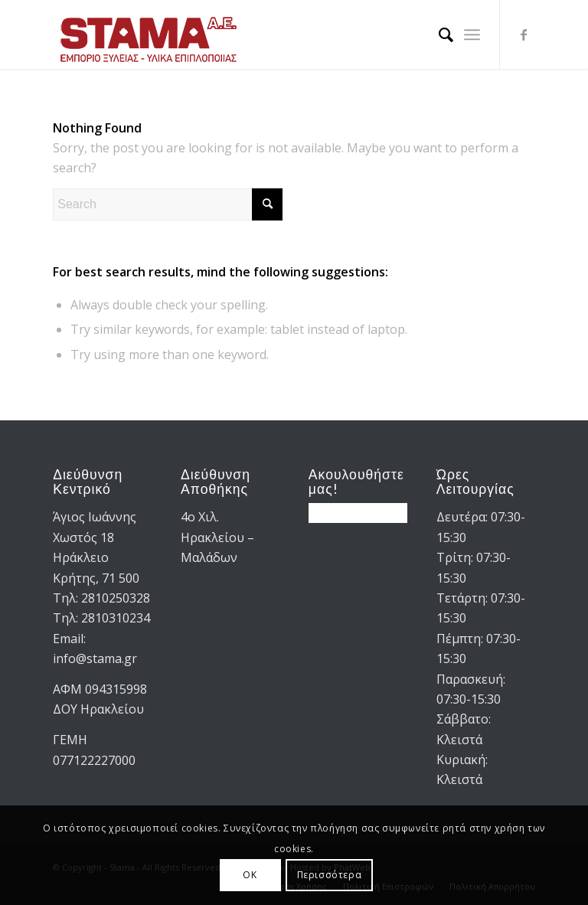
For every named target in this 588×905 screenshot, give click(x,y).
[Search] (438, 34)
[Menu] (472, 34)
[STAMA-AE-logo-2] (149, 34)
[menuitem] (438, 34)
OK (250, 875)
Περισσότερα (330, 875)
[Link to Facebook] (524, 34)
